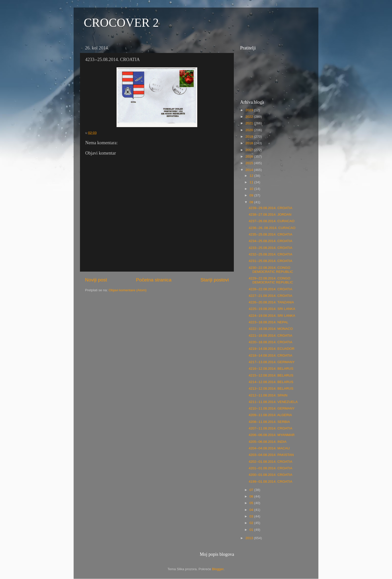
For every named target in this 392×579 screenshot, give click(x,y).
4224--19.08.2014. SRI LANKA (272, 316)
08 (252, 202)
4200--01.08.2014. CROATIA (271, 475)
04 (252, 510)
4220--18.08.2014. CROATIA (271, 342)
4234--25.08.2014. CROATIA (271, 241)
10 (252, 189)
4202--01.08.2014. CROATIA (271, 462)
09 (252, 195)
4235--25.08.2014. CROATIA (271, 234)
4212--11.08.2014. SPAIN (268, 395)
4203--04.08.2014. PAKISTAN (271, 455)
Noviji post (96, 280)
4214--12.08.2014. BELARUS (271, 382)
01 (252, 530)
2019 (250, 137)
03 (252, 516)
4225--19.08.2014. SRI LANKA (272, 309)
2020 (250, 130)
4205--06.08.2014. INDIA (268, 442)
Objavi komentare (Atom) (128, 290)
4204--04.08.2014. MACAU (269, 448)
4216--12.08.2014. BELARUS (271, 369)
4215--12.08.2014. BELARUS (271, 375)
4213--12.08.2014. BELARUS (271, 388)
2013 (250, 538)
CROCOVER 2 (121, 23)
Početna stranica (154, 280)
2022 (250, 117)
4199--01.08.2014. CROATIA (271, 482)
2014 (250, 170)
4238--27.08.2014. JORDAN (270, 214)
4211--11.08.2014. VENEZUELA (273, 402)
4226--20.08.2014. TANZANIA (271, 302)
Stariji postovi (215, 280)
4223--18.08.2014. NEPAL (269, 322)
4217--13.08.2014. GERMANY (272, 362)
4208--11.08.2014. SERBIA (269, 422)
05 (252, 503)
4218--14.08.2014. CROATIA (271, 355)
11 (252, 182)
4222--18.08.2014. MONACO (271, 329)
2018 (250, 143)
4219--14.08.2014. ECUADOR (272, 349)
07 (252, 490)
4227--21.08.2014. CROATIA (271, 296)
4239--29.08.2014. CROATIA (271, 208)
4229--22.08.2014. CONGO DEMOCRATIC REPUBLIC (271, 280)
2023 (250, 110)
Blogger (218, 569)
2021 (250, 123)
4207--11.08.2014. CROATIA (271, 428)
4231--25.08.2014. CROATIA (271, 261)
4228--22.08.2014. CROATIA (271, 289)
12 (252, 176)
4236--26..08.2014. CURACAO (272, 228)
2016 (250, 156)
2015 (250, 163)
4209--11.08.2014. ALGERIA (270, 415)
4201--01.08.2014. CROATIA (271, 468)
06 (252, 496)
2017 (250, 150)
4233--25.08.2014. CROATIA (271, 248)
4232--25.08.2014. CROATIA (271, 254)
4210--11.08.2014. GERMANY (272, 408)
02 (252, 523)
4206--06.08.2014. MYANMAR (272, 435)
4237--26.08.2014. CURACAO (272, 221)
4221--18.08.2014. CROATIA (271, 336)
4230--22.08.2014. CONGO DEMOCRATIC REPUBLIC (271, 270)
